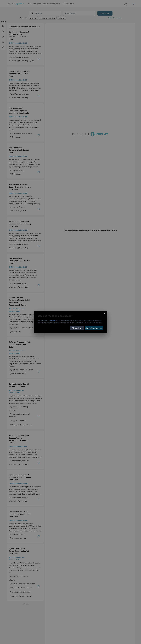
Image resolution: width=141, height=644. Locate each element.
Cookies (52, 320)
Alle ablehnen (77, 328)
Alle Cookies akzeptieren (94, 328)
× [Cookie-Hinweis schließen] (105, 313)
